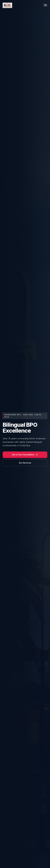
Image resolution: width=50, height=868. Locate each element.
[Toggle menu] (45, 5)
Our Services (25, 463)
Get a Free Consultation (25, 455)
